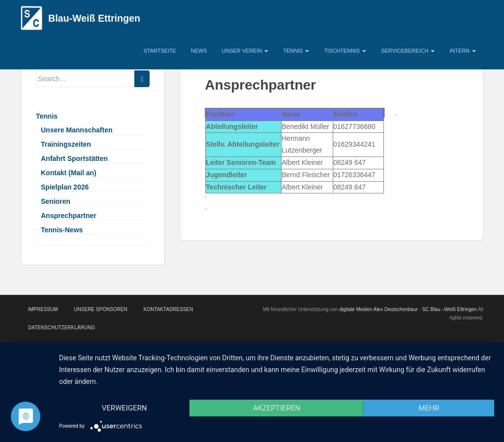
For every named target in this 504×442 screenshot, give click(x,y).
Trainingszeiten (66, 144)
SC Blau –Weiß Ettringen (450, 309)
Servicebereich (408, 51)
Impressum (43, 309)
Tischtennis (345, 51)
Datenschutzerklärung (62, 328)
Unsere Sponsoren (100, 309)
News (199, 51)
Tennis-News (62, 230)
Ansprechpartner (69, 216)
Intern (463, 51)
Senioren (56, 201)
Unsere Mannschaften (77, 130)
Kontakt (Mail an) (69, 173)
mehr (429, 408)
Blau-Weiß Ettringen (94, 18)
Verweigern (125, 408)
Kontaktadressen (168, 309)
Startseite (160, 51)
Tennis (296, 51)
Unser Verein (245, 51)
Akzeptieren (277, 408)
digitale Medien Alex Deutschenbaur (378, 309)
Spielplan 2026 (65, 187)
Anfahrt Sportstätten (74, 158)
